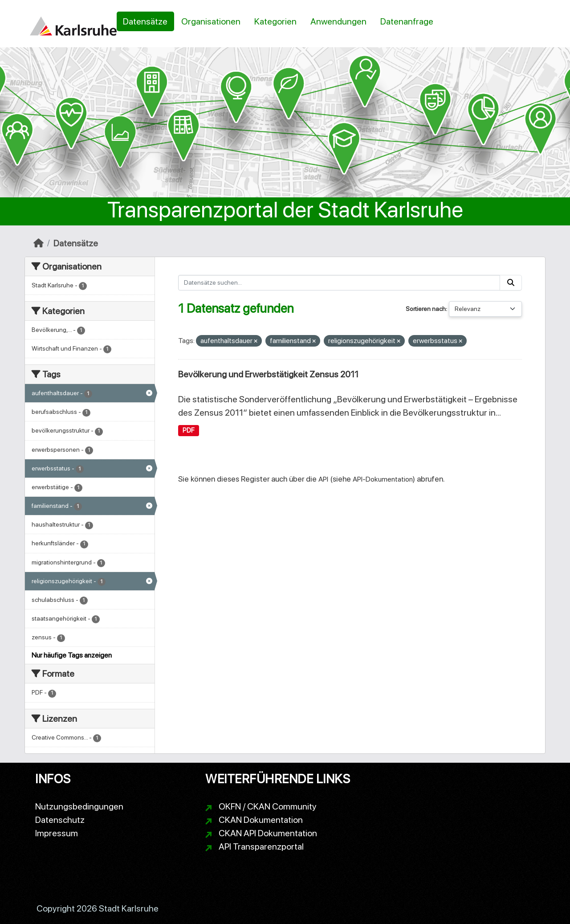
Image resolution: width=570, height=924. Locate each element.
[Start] (39, 243)
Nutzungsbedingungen (79, 806)
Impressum (57, 833)
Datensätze (145, 21)
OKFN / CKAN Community (268, 806)
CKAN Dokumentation (261, 820)
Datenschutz (60, 820)
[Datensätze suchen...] (339, 283)
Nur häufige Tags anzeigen (72, 655)
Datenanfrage (407, 21)
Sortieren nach (426, 309)
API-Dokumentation (383, 479)
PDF (189, 430)
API (323, 479)
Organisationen (211, 21)
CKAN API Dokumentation (268, 833)
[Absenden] (511, 283)
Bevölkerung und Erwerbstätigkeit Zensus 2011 (268, 374)
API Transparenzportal (261, 846)
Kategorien (275, 21)
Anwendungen (338, 21)
